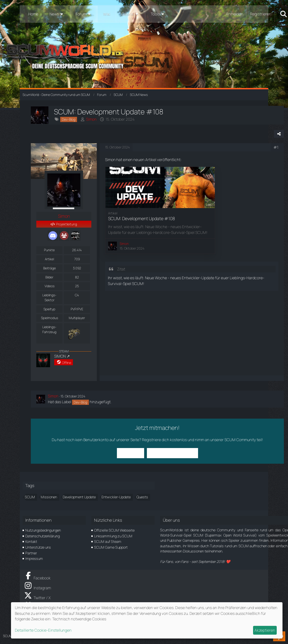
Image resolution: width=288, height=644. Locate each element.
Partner (31, 553)
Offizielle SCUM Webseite (114, 530)
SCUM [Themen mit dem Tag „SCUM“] (30, 497)
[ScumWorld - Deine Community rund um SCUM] (144, 55)
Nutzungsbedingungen (43, 530)
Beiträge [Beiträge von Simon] (50, 268)
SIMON (60, 356)
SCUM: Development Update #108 (142, 219)
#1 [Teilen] (276, 147)
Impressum (34, 559)
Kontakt (31, 541)
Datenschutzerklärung (42, 536)
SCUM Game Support (111, 547)
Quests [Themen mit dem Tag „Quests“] (142, 497)
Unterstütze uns (38, 547)
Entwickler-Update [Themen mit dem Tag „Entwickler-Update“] (116, 497)
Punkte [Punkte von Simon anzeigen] (49, 250)
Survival (115, 284)
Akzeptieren (265, 630)
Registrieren (261, 14)
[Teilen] (279, 134)
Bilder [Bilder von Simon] (49, 277)
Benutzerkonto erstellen (172, 453)
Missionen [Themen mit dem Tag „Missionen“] (49, 497)
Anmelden (234, 14)
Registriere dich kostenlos (164, 440)
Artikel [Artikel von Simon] (49, 259)
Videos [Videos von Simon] (50, 286)
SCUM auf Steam (108, 541)
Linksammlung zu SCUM (113, 536)
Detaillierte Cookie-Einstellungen (43, 630)
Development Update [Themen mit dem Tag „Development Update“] (79, 497)
